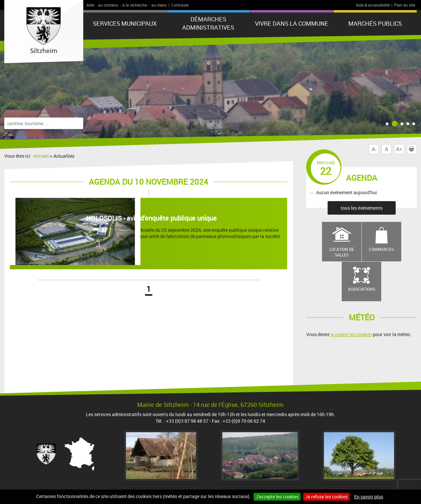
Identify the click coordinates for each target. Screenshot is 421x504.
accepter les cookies (351, 334)
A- (374, 149)
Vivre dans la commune (292, 23)
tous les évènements (362, 208)
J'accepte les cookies (277, 497)
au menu (159, 5)
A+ (399, 149)
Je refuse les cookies (326, 497)
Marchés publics (375, 23)
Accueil (41, 156)
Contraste (180, 5)
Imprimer (413, 149)
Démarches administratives (208, 23)
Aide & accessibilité (373, 5)
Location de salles (342, 252)
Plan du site (405, 5)
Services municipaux (125, 23)
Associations (362, 289)
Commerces (381, 249)
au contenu (108, 5)
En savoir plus (369, 497)
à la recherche (135, 5)
